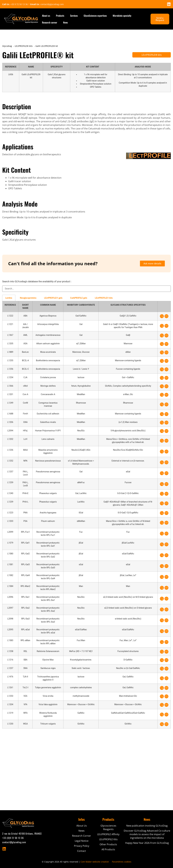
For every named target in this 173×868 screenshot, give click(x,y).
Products (60, 16)
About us (46, 16)
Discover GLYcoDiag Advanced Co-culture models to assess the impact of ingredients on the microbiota (147, 834)
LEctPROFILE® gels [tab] (53, 298)
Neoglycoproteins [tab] (28, 298)
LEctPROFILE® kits (152, 55)
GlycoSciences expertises (95, 16)
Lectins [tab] (9, 298)
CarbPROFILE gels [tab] (79, 298)
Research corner (50, 22)
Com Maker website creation (95, 862)
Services (74, 16)
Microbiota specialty (122, 16)
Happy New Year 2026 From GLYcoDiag (147, 843)
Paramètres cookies (122, 862)
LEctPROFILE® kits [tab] (104, 298)
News (65, 22)
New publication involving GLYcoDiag (147, 826)
